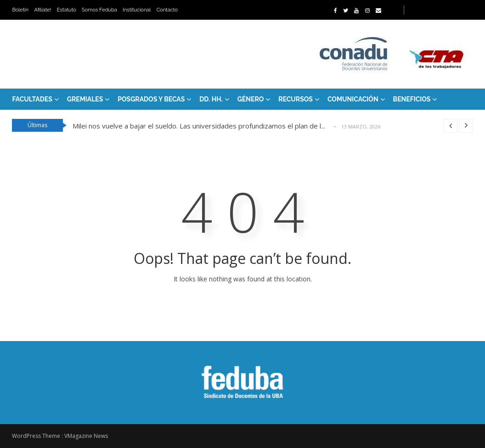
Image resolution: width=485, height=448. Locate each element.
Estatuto (67, 10)
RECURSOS (296, 99)
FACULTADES (32, 99)
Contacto (167, 10)
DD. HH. (211, 99)
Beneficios (412, 99)
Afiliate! (43, 10)
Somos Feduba (99, 10)
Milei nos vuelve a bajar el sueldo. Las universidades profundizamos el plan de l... (199, 126)
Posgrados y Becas (151, 99)
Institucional (137, 10)
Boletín (20, 10)
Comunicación (353, 99)
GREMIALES (85, 99)
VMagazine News (86, 436)
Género (251, 99)
